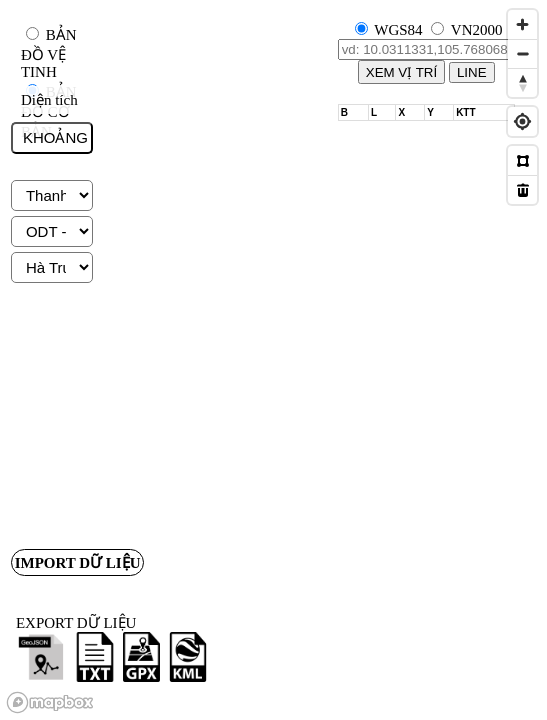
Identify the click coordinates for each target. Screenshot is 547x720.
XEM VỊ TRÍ (401, 72)
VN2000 (477, 30)
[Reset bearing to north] (522, 82)
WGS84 (398, 30)
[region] (273, 360)
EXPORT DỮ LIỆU (76, 623)
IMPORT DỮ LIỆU (80, 564)
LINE (472, 72)
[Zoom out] (522, 53)
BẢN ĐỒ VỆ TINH (49, 53)
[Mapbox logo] (50, 702)
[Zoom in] (522, 24)
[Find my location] (522, 121)
